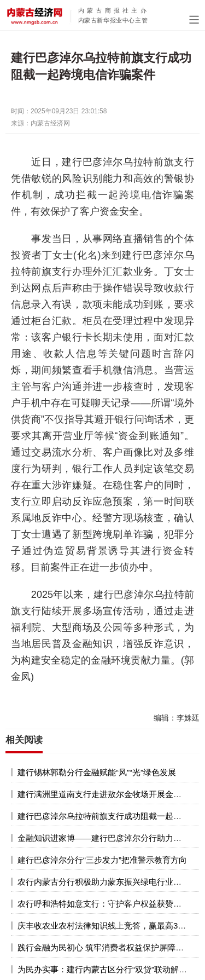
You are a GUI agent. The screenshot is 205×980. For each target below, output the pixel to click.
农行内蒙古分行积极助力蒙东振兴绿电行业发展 (104, 882)
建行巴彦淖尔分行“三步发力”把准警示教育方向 (102, 860)
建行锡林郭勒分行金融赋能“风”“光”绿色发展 (97, 772)
